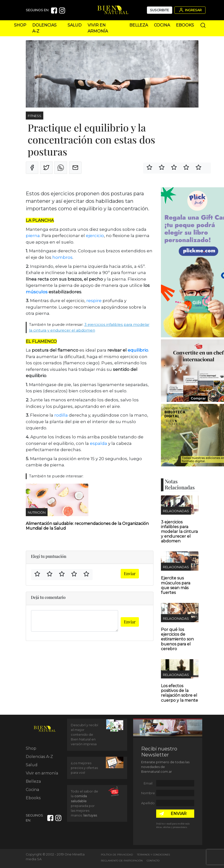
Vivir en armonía (42, 773)
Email (148, 783)
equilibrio (138, 350)
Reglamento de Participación (122, 861)
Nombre (148, 793)
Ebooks (185, 25)
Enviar (130, 574)
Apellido (148, 803)
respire (94, 301)
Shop (20, 25)
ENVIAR (179, 814)
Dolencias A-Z (39, 757)
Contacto (153, 861)
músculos (37, 292)
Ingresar (190, 10)
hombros (62, 257)
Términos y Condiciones (153, 855)
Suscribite (159, 10)
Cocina (162, 25)
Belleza (139, 25)
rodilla (61, 415)
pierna (33, 236)
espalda (98, 443)
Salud (75, 25)
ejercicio (95, 236)
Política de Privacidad (117, 855)
